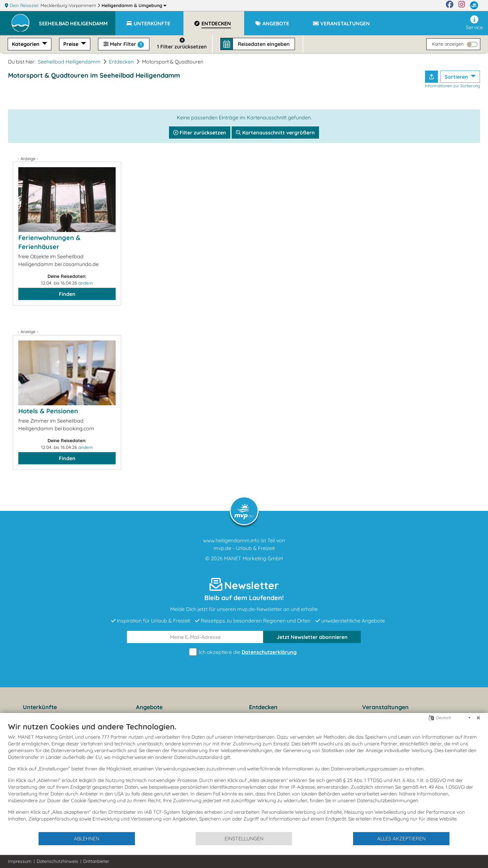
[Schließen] (478, 718)
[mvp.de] (474, 5)
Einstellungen (244, 838)
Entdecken (121, 62)
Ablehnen (87, 838)
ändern (86, 283)
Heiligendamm (134, 5)
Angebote (149, 707)
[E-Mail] (195, 637)
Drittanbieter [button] (96, 861)
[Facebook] (450, 5)
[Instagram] (462, 5)
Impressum (20, 861)
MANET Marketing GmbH (253, 558)
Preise (71, 44)
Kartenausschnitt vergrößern (275, 133)
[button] (77, 21)
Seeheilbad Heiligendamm (69, 62)
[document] (244, 777)
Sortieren (457, 77)
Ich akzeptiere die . (244, 652)
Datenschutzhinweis (57, 861)
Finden (67, 294)
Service (474, 23)
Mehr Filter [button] (124, 44)
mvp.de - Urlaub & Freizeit (244, 548)
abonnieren (312, 637)
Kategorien (26, 44)
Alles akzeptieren (401, 838)
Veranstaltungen (385, 707)
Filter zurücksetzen (200, 133)
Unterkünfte (40, 707)
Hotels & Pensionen (48, 411)
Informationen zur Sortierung (453, 86)
